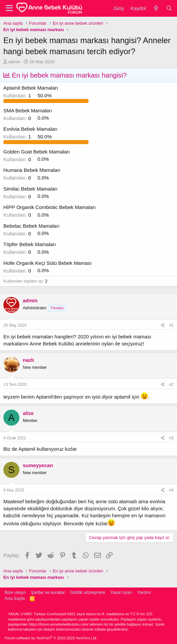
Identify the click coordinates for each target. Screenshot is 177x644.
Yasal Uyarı (121, 592)
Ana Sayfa (15, 598)
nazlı (28, 360)
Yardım (144, 592)
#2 (171, 385)
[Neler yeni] (156, 8)
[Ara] (169, 8)
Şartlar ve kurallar (48, 592)
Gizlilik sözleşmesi (87, 592)
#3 (171, 438)
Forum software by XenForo (51, 638)
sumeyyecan (38, 465)
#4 (171, 490)
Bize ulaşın (15, 592)
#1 (171, 325)
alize (28, 413)
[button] (9, 8)
